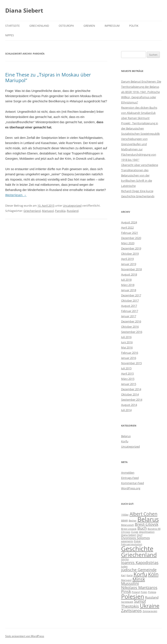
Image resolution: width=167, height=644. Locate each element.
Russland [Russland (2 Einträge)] (152, 597)
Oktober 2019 (130, 254)
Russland (73, 211)
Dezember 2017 (131, 295)
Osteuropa (66, 26)
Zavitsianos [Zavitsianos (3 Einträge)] (131, 611)
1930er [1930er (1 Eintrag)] (125, 515)
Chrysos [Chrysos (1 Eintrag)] (126, 532)
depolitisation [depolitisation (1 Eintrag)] (147, 532)
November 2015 (131, 363)
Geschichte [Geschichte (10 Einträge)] (137, 549)
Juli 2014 (126, 410)
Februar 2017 (130, 311)
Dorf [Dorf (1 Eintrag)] (140, 535)
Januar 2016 (129, 358)
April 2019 (127, 259)
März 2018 (128, 285)
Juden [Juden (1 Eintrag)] (124, 566)
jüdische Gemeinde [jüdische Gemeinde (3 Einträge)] (139, 570)
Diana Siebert (24, 10)
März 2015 (128, 379)
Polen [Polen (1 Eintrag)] (144, 592)
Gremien (89, 26)
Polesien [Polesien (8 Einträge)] (133, 596)
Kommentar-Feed (133, 483)
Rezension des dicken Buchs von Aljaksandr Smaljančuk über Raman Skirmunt (139, 113)
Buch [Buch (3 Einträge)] (142, 528)
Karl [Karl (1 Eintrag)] (123, 575)
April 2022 (127, 227)
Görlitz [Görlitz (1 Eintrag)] (125, 559)
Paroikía (60, 211)
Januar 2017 (129, 316)
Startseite (13, 26)
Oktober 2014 (130, 394)
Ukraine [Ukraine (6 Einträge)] (150, 606)
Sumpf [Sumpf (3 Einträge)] (140, 601)
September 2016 (132, 332)
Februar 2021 (130, 233)
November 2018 (131, 269)
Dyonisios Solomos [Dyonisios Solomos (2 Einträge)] (135, 538)
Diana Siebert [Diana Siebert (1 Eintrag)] (129, 535)
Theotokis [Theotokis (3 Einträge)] (130, 606)
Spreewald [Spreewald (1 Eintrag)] (127, 602)
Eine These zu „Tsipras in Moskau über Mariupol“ (48, 77)
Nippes (10, 35)
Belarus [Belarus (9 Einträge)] (148, 519)
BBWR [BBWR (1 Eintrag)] (124, 521)
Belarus (126, 436)
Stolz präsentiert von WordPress (25, 636)
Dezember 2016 (131, 321)
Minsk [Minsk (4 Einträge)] (139, 579)
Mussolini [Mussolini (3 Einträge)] (130, 583)
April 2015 (127, 373)
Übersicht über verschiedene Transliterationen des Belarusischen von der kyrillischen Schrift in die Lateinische (140, 175)
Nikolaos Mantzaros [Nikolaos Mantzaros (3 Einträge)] (139, 588)
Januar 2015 (129, 384)
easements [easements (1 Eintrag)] (127, 541)
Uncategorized (72, 206)
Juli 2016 (126, 337)
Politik (134, 26)
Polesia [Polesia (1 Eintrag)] (152, 592)
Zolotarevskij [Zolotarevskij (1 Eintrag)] (150, 611)
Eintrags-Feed (130, 478)
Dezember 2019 (131, 248)
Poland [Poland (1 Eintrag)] (136, 592)
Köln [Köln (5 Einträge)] (153, 574)
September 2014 (132, 400)
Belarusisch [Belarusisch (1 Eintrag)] (128, 525)
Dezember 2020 (131, 238)
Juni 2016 (127, 342)
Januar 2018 (129, 290)
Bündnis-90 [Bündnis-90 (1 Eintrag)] (154, 529)
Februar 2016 (130, 353)
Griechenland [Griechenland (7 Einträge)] (139, 555)
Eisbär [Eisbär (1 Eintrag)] (137, 541)
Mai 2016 (127, 347)
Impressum (112, 26)
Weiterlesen (16, 195)
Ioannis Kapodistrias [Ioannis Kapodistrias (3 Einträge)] (140, 563)
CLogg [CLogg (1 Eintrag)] (135, 532)
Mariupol (48, 211)
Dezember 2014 (131, 389)
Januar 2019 (129, 264)
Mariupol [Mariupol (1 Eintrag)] (126, 580)
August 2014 (129, 405)
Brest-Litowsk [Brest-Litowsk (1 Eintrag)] (129, 529)
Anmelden (128, 473)
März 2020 (128, 243)
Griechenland (39, 26)
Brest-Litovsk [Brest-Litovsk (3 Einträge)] (147, 524)
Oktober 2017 (130, 300)
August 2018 (129, 274)
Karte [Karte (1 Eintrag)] (130, 575)
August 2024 (129, 222)
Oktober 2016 (130, 327)
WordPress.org (131, 488)
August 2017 (129, 306)
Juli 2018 (126, 280)
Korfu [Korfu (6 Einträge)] (140, 574)
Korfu (125, 441)
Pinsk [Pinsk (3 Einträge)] (126, 591)
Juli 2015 (126, 368)
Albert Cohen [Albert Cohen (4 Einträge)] (144, 514)
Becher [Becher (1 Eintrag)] (133, 521)
